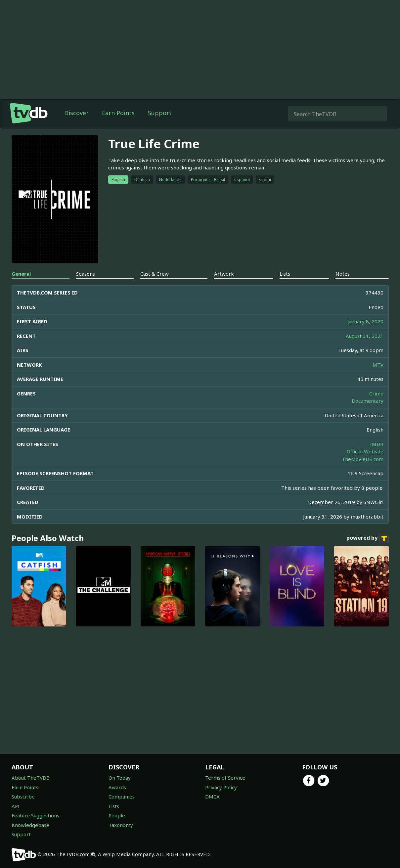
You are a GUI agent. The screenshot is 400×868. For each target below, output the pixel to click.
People (117, 815)
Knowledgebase (30, 825)
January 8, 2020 (365, 321)
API (16, 806)
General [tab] (21, 274)
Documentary (368, 401)
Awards (117, 787)
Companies (122, 797)
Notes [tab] (343, 274)
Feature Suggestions (35, 815)
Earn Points (118, 113)
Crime (376, 393)
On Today (120, 778)
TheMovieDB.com (363, 459)
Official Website (365, 451)
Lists (114, 806)
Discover (76, 113)
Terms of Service (225, 778)
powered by (368, 538)
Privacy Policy (221, 787)
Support (160, 113)
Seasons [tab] (86, 274)
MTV (378, 365)
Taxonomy (121, 825)
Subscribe (23, 797)
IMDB (377, 444)
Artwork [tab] (224, 274)
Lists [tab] (285, 274)
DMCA (212, 797)
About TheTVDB (31, 778)
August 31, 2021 (365, 336)
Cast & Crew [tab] (155, 274)
